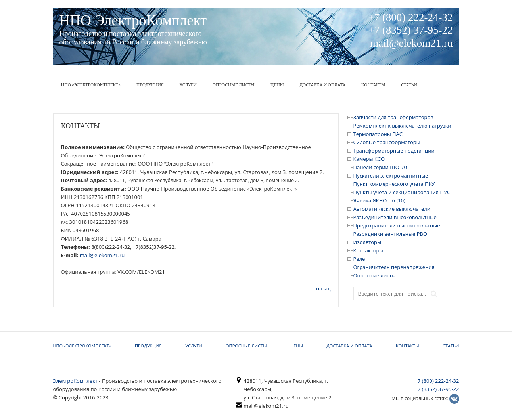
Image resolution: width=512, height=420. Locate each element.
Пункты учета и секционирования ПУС (402, 192)
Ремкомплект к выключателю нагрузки (402, 126)
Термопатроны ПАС (378, 134)
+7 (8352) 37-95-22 (437, 389)
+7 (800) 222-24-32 (437, 381)
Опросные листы (234, 85)
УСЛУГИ (188, 85)
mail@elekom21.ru (102, 255)
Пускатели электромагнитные (391, 176)
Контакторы (368, 250)
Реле (359, 259)
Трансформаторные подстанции (394, 151)
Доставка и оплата (323, 85)
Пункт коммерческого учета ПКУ (394, 184)
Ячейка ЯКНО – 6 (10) (379, 200)
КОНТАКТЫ (373, 85)
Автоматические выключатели (392, 209)
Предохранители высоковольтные (397, 225)
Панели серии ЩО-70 (380, 167)
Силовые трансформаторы (387, 142)
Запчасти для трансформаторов (393, 117)
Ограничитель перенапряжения (394, 267)
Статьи (409, 85)
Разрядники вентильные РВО (390, 234)
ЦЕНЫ (277, 85)
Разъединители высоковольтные (395, 217)
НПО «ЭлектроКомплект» (91, 85)
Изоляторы (367, 242)
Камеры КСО (369, 159)
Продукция (150, 85)
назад (323, 288)
